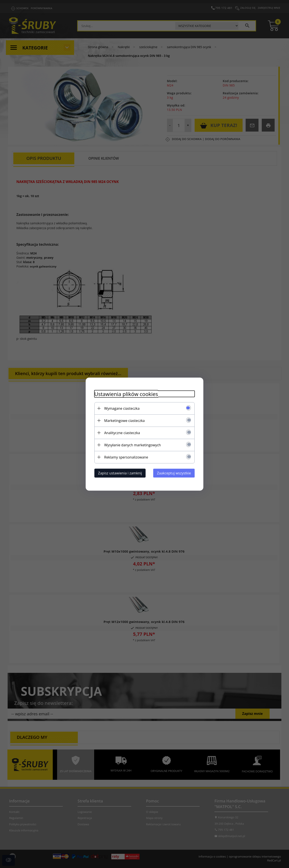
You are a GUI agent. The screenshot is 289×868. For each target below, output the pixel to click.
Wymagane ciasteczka (122, 408)
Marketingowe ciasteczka (124, 420)
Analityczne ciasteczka (122, 433)
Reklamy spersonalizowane (126, 457)
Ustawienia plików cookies (126, 394)
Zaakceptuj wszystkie (174, 473)
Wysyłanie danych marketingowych (133, 445)
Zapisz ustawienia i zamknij (120, 473)
